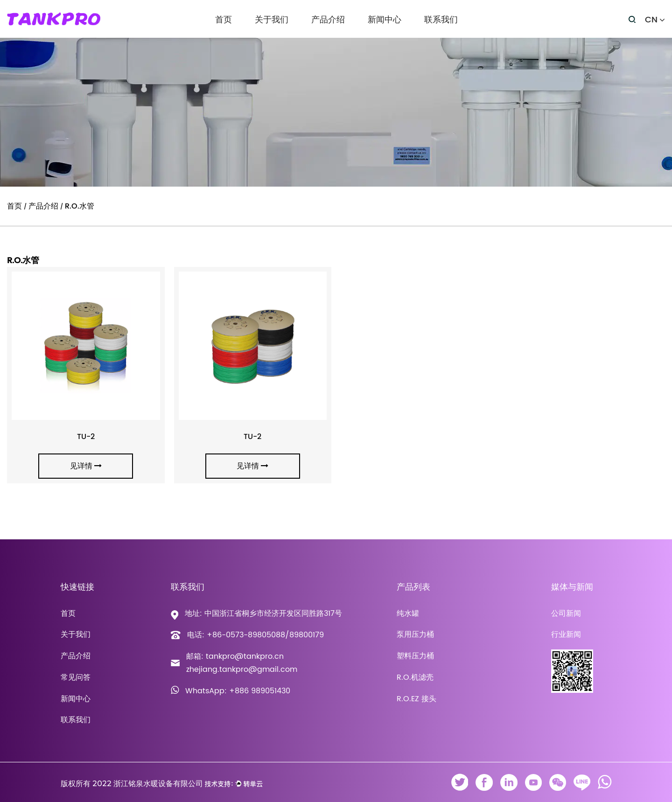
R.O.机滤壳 (415, 677)
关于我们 (272, 20)
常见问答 (76, 677)
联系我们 (441, 20)
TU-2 (86, 437)
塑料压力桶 (415, 656)
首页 (224, 20)
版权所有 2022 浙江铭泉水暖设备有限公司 (132, 784)
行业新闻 (566, 635)
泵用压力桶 (415, 635)
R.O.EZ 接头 (416, 699)
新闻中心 (385, 20)
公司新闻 (566, 614)
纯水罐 (408, 614)
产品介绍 (328, 20)
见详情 (86, 466)
